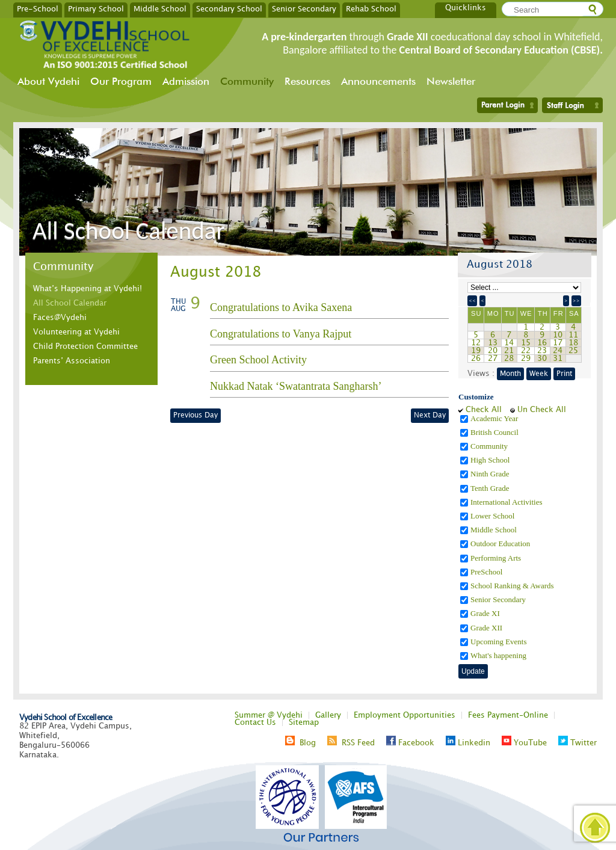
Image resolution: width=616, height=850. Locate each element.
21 (509, 351)
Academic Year (495, 418)
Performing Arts (497, 558)
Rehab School (371, 8)
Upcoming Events (500, 642)
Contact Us (255, 722)
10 (558, 335)
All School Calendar (70, 303)
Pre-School (38, 8)
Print (564, 374)
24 (558, 351)
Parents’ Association (72, 361)
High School (491, 460)
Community (247, 81)
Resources (307, 81)
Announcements (378, 81)
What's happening (499, 655)
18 (573, 343)
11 (573, 335)
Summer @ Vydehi (269, 715)
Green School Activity (258, 360)
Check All (484, 410)
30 (542, 359)
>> (576, 301)
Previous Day (196, 415)
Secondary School (229, 8)
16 (542, 343)
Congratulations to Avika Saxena (281, 307)
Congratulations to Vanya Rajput (281, 334)
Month (510, 374)
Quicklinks (466, 8)
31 (558, 359)
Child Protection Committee (85, 346)
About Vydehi (48, 81)
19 (476, 351)
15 (526, 343)
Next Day (430, 415)
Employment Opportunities (405, 715)
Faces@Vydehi (60, 318)
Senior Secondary (304, 8)
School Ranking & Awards (513, 586)
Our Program (121, 81)
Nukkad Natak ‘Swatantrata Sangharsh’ (296, 386)
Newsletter (451, 81)
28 (509, 359)
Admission (186, 81)
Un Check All (542, 410)
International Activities (507, 502)
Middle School (160, 8)
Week (539, 374)
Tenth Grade (491, 488)
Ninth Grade (491, 474)
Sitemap (304, 722)
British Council (495, 432)
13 (493, 343)
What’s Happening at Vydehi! (88, 289)
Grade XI (486, 613)
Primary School (96, 8)
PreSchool (488, 572)
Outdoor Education (501, 544)
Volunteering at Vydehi (76, 332)
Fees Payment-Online (508, 715)
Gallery (328, 715)
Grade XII (487, 628)
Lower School (494, 516)
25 (573, 351)
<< (472, 301)
